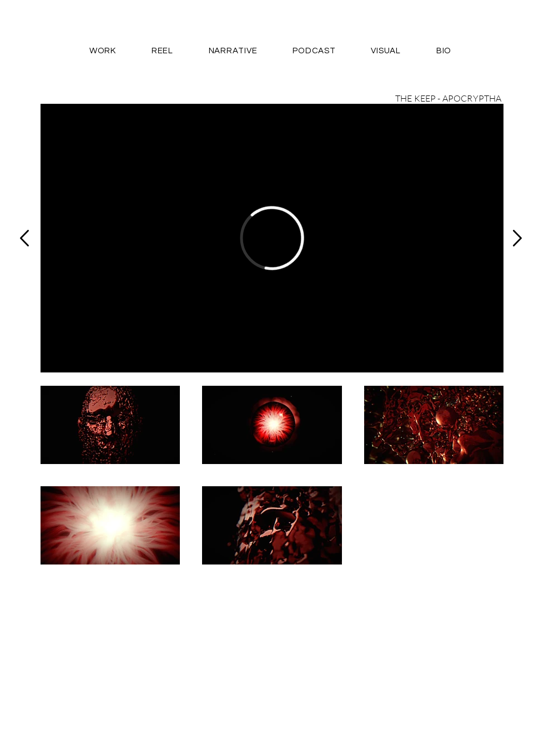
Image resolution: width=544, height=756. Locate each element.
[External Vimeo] (272, 238)
